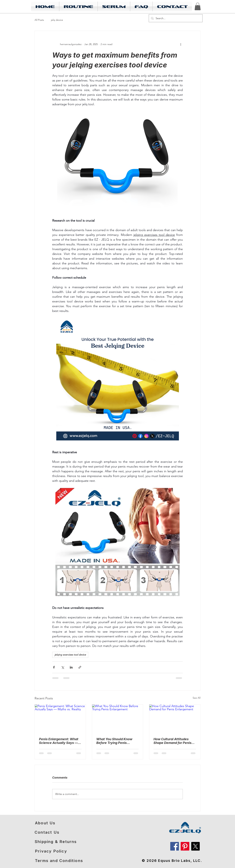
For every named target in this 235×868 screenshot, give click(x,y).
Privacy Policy (51, 851)
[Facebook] (175, 846)
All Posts (39, 20)
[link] (198, 6)
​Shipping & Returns (56, 842)
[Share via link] (80, 667)
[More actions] (181, 44)
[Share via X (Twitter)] (63, 667)
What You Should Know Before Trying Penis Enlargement (114, 741)
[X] (195, 846)
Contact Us (47, 832)
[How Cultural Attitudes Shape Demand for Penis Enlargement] (175, 719)
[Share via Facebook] (54, 667)
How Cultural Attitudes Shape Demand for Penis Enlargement (172, 741)
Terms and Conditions (59, 861)
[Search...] (175, 18)
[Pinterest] (185, 846)
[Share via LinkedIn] (71, 667)
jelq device (57, 20)
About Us (45, 823)
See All (197, 698)
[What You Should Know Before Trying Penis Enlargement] (118, 719)
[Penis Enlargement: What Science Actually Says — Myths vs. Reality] (60, 719)
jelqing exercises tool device (70, 655)
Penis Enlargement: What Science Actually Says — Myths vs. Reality (59, 741)
